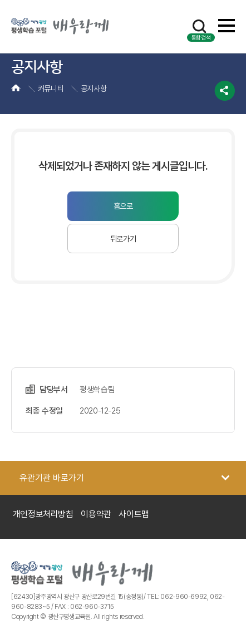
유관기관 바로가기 (52, 478)
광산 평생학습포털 (60, 26)
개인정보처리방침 (43, 514)
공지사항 (94, 89)
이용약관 (96, 514)
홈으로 (123, 206)
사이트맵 (134, 514)
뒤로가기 (123, 239)
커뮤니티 (51, 89)
